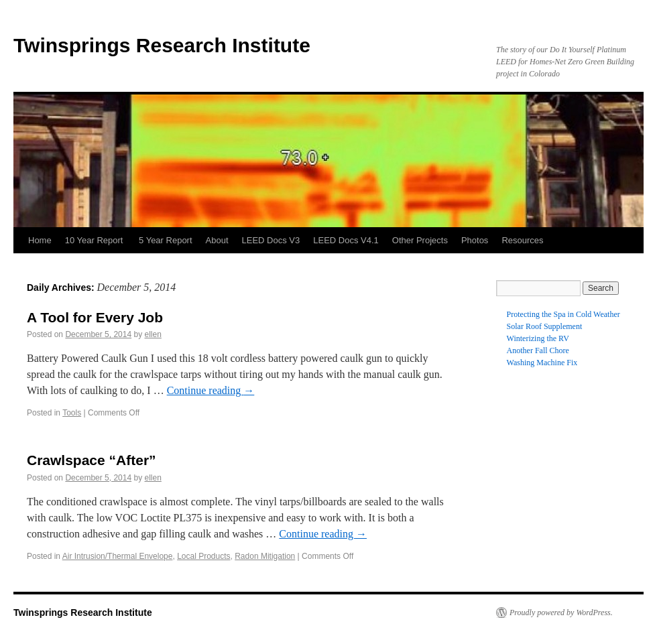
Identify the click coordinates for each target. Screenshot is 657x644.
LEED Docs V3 (271, 240)
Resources (522, 240)
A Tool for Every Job (95, 317)
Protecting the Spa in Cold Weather (563, 314)
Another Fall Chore (538, 350)
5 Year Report (166, 240)
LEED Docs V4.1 (346, 240)
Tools (72, 413)
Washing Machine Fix (542, 363)
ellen (153, 334)
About (217, 240)
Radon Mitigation (265, 556)
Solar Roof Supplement (545, 326)
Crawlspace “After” (92, 460)
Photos (475, 240)
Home (40, 240)
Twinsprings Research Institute (162, 45)
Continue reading (211, 390)
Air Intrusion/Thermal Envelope (118, 556)
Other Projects (420, 240)
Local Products (203, 556)
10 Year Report (95, 240)
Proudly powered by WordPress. (561, 613)
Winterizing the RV (538, 338)
